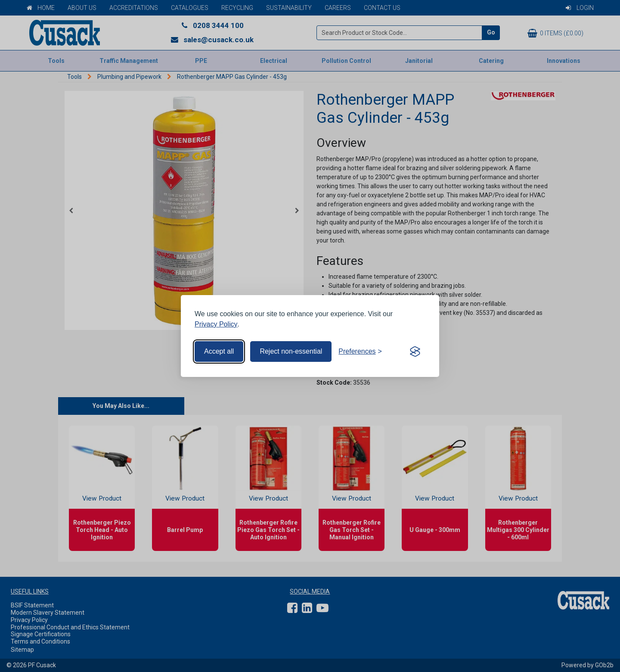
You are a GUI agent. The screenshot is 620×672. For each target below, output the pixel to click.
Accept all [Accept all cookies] (219, 351)
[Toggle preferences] (360, 352)
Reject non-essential (291, 351)
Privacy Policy (216, 324)
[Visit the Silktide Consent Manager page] (415, 352)
